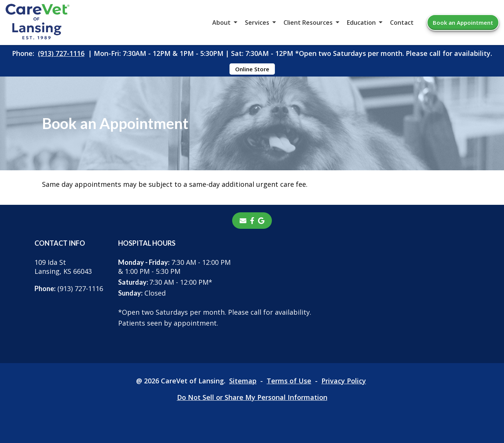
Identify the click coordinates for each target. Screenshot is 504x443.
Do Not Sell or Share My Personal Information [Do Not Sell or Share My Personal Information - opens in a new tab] (252, 397)
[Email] (243, 221)
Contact (402, 23)
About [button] (221, 23)
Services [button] (257, 23)
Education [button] (361, 23)
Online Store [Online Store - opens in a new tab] (252, 69)
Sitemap (243, 381)
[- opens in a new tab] (252, 221)
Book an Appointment (463, 23)
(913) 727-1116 (61, 53)
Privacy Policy (344, 381)
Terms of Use (289, 381)
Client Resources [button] (308, 23)
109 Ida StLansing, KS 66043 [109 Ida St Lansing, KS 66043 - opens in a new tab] (63, 267)
